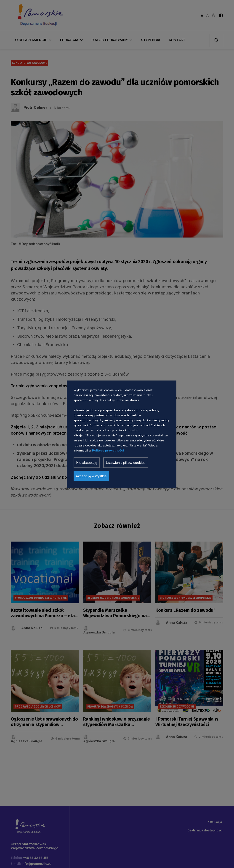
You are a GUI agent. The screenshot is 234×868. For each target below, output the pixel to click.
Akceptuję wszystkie (91, 476)
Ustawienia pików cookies (126, 462)
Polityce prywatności (108, 450)
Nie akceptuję (87, 462)
